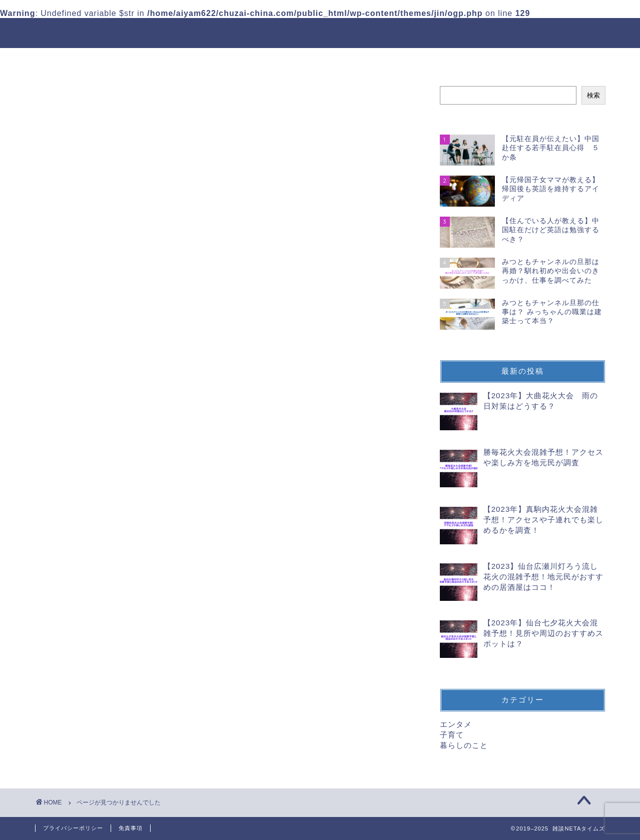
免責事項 (131, 828)
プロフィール (315, 60)
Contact (381, 60)
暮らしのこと (101, 556)
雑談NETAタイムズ (320, 32)
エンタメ (92, 530)
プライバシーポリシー (73, 828)
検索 (593, 95)
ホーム (254, 60)
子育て (88, 543)
